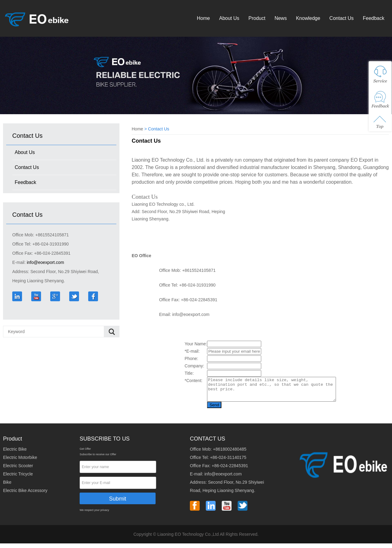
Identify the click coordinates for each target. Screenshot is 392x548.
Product (257, 18)
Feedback (374, 18)
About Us (229, 18)
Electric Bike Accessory (25, 495)
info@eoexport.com (45, 262)
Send (207, 409)
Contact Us (342, 18)
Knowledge (308, 18)
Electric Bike (15, 454)
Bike (7, 487)
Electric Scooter (18, 470)
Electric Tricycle (18, 479)
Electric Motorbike (20, 462)
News (281, 18)
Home (204, 18)
